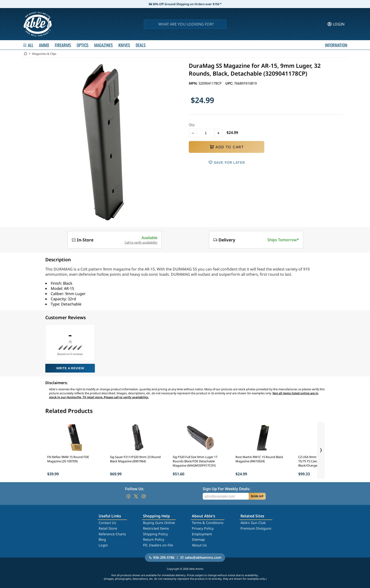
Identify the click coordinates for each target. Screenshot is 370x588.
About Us (199, 545)
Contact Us (107, 523)
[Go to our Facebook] (128, 496)
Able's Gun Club (253, 523)
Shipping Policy (155, 534)
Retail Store (108, 528)
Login (103, 545)
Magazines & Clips (44, 54)
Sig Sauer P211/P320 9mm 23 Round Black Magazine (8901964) (135, 459)
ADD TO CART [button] (227, 147)
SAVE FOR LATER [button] (227, 162)
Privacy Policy (203, 528)
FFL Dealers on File (158, 545)
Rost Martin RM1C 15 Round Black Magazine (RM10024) (259, 459)
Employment (202, 534)
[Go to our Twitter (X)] (136, 496)
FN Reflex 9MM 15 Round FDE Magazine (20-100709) (68, 459)
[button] (193, 133)
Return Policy (154, 539)
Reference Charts (112, 534)
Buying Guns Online (159, 523)
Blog (102, 539)
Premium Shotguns (256, 528)
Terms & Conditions (208, 523)
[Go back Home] (25, 54)
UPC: (230, 83)
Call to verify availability (141, 242)
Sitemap (198, 539)
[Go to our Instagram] (143, 496)
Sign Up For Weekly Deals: (226, 489)
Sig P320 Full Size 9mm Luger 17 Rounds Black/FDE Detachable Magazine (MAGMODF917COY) (195, 461)
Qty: (192, 125)
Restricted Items (156, 528)
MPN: (194, 83)
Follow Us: (135, 489)
